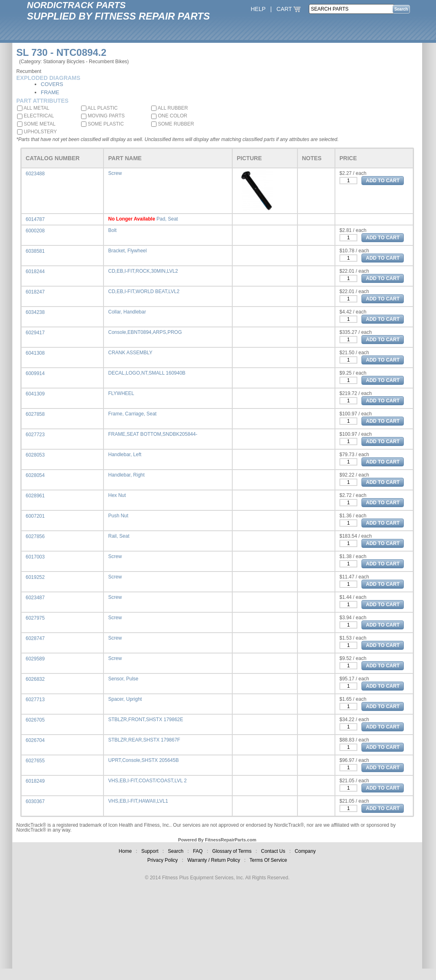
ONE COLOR (169, 116)
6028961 (35, 496)
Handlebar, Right (126, 475)
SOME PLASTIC (102, 124)
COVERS (52, 84)
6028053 (35, 455)
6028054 (35, 475)
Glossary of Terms (232, 851)
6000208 (35, 231)
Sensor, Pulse (123, 679)
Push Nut (118, 516)
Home (125, 851)
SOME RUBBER (173, 124)
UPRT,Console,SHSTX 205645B (143, 760)
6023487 (35, 598)
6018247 (35, 292)
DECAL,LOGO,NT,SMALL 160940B (147, 373)
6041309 (35, 394)
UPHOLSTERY (37, 132)
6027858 (35, 414)
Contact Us (273, 851)
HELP (258, 9)
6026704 (35, 740)
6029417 (35, 333)
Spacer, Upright (125, 699)
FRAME (50, 92)
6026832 (35, 679)
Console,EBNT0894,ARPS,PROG (145, 332)
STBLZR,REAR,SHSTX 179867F (144, 740)
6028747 (35, 638)
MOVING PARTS (103, 116)
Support (150, 851)
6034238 (35, 312)
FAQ (198, 851)
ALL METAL (33, 108)
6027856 (35, 536)
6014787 (35, 219)
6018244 (35, 271)
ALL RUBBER (170, 108)
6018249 (35, 781)
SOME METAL (36, 124)
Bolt (112, 230)
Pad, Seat (167, 219)
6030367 (35, 801)
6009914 (35, 373)
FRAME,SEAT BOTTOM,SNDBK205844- (153, 434)
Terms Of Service (268, 860)
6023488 (35, 174)
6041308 (35, 353)
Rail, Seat (119, 536)
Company (305, 851)
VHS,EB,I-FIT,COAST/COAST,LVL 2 (147, 781)
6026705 (35, 720)
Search (176, 851)
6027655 (35, 761)
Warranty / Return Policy (214, 860)
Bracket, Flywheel (127, 251)
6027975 (35, 618)
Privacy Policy (163, 860)
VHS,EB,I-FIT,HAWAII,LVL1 (138, 801)
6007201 (35, 516)
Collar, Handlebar (127, 312)
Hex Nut (117, 495)
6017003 (35, 557)
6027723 (35, 435)
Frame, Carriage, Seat (132, 414)
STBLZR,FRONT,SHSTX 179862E (145, 720)
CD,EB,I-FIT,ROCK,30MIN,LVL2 (143, 271)
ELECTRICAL (35, 116)
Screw (115, 173)
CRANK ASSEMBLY (130, 353)
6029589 (35, 659)
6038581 (35, 251)
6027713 (35, 700)
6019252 (35, 577)
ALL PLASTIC (99, 108)
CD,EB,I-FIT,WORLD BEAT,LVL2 (144, 291)
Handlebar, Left (124, 455)
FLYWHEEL (121, 393)
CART (289, 9)
